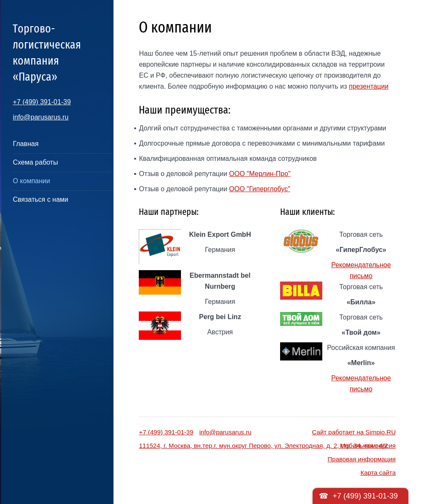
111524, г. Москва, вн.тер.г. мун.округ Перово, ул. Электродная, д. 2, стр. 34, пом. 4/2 (263, 446)
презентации (369, 86)
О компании (31, 181)
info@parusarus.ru (40, 117)
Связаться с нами (40, 199)
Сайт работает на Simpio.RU (354, 432)
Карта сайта (378, 473)
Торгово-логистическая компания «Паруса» (47, 53)
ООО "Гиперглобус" (260, 189)
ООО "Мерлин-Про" (260, 174)
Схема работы (35, 162)
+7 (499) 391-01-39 (42, 102)
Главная (26, 144)
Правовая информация (362, 459)
